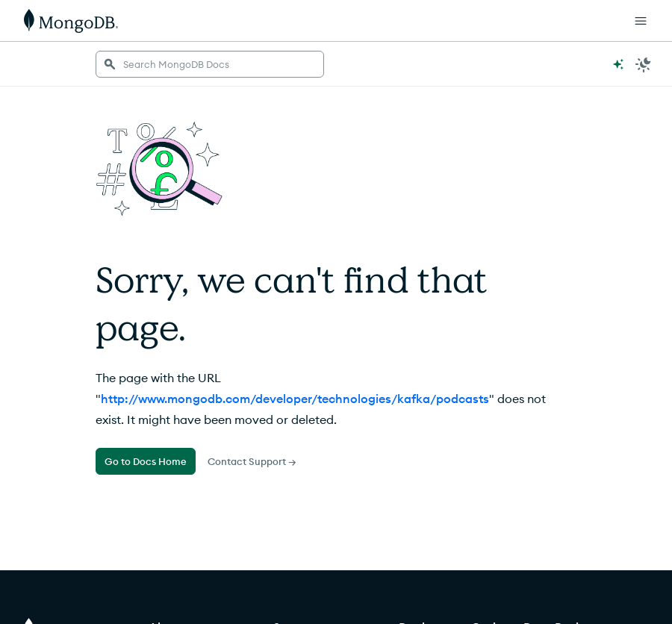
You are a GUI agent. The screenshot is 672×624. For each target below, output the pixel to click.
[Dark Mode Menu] (644, 64)
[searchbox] (210, 64)
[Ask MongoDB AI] (618, 64)
